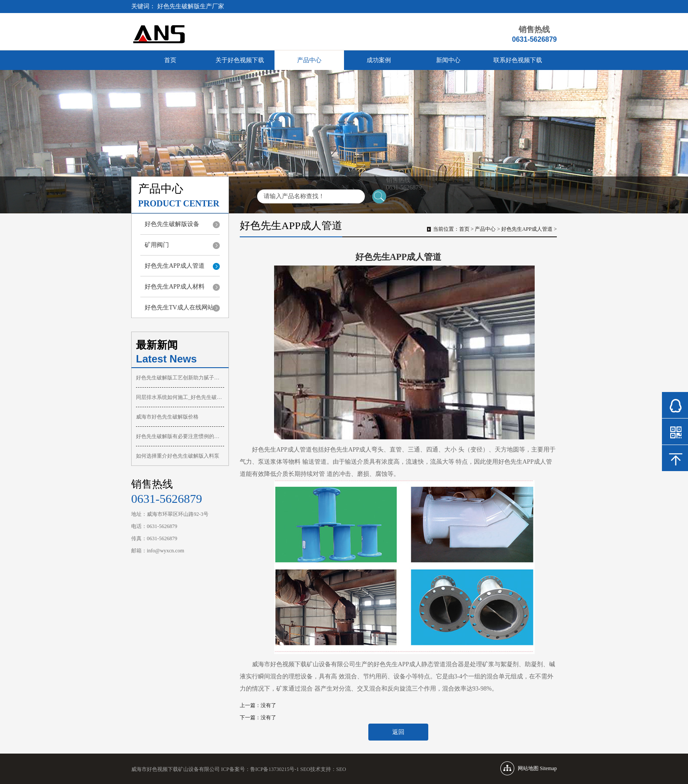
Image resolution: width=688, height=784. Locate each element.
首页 (170, 60)
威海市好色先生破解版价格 (167, 417)
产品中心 (309, 60)
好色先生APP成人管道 (175, 266)
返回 (398, 732)
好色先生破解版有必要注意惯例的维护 (180, 436)
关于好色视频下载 (240, 60)
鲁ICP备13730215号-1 (275, 769)
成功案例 (379, 60)
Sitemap (548, 768)
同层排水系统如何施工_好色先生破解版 (180, 397)
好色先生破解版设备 (172, 224)
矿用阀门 (157, 245)
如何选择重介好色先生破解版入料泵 (178, 456)
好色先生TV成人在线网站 (179, 307)
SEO (341, 769)
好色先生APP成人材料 (175, 287)
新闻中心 (448, 60)
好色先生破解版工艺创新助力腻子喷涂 (180, 378)
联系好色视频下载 (518, 60)
